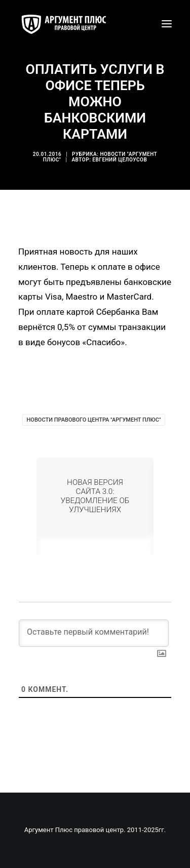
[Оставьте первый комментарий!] (94, 633)
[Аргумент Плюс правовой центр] (69, 24)
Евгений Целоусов (120, 160)
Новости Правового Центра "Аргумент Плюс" (94, 420)
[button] (167, 24)
